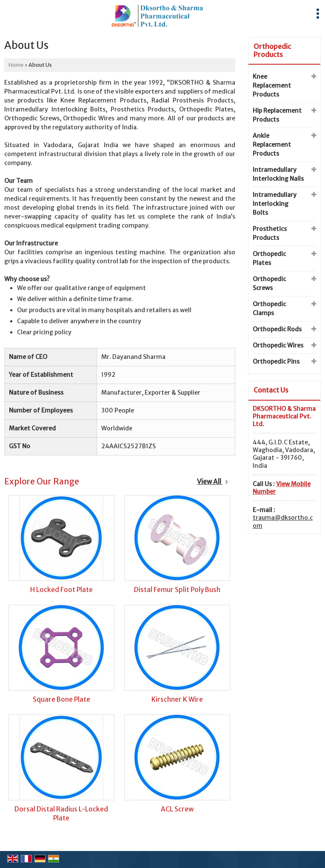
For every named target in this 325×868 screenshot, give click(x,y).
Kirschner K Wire (177, 699)
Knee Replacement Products (272, 85)
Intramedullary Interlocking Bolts (275, 204)
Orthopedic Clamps (269, 309)
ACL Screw (177, 809)
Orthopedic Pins (276, 361)
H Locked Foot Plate (61, 590)
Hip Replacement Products (277, 115)
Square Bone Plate (61, 699)
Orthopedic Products (272, 50)
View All (212, 482)
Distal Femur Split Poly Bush (177, 590)
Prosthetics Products (270, 233)
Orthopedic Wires (278, 345)
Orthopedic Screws (269, 283)
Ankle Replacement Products (272, 145)
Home (16, 65)
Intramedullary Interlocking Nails (278, 174)
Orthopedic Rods (277, 329)
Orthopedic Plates (269, 258)
